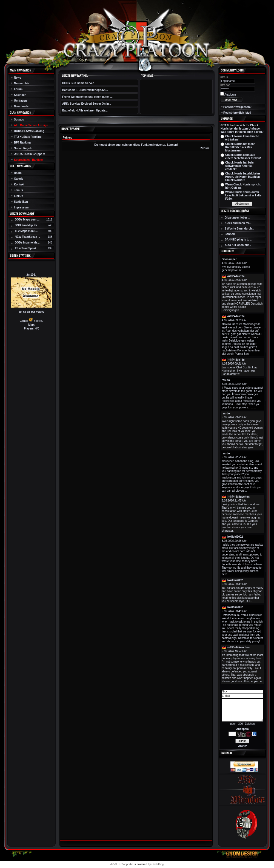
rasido (226, 380)
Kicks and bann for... (238, 223)
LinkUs (18, 196)
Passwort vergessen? (237, 107)
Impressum (21, 207)
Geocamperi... (231, 259)
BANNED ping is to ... (239, 240)
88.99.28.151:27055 (32, 312)
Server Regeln (23, 148)
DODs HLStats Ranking (29, 131)
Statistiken (21, 202)
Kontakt (19, 184)
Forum (18, 89)
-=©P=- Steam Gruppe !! (29, 154)
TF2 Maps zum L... (27, 231)
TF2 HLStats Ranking (28, 137)
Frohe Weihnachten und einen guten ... (87, 97)
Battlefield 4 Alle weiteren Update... (85, 111)
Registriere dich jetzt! (237, 113)
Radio (18, 173)
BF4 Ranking (22, 143)
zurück (205, 148)
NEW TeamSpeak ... (27, 237)
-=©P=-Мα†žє (236, 276)
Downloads (21, 106)
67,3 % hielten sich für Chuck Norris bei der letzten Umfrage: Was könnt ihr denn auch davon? (242, 129)
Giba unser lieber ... (237, 218)
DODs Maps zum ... (27, 220)
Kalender (20, 95)
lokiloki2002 (235, 537)
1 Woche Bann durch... (239, 229)
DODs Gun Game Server (78, 83)
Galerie (19, 179)
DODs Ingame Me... (27, 243)
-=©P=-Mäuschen (239, 497)
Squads (19, 120)
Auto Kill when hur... (238, 245)
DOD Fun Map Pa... (27, 225)
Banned (230, 234)
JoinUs (18, 190)
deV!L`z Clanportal (122, 864)
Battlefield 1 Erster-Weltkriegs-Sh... (85, 90)
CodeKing (158, 864)
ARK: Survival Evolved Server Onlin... (87, 104)
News (18, 78)
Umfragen (20, 101)
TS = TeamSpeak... (27, 248)
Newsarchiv (22, 83)
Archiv (242, 746)
